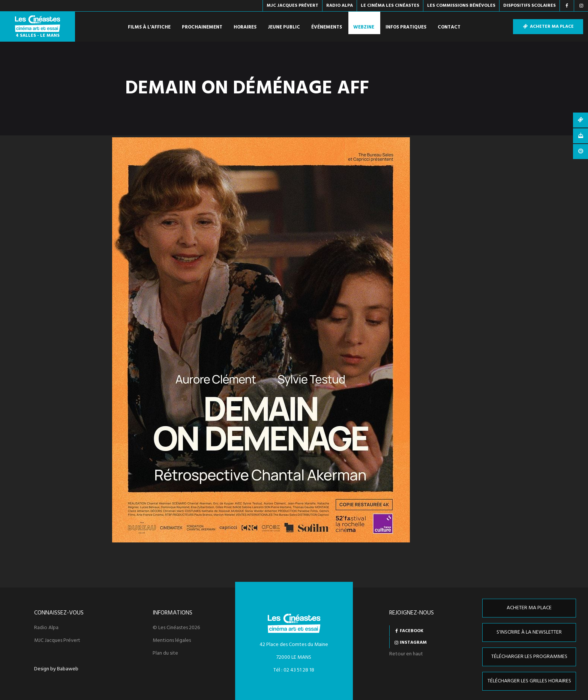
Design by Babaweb (56, 669)
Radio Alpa (46, 628)
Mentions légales (172, 641)
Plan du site (165, 653)
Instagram (413, 643)
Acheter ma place (548, 27)
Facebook (412, 631)
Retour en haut (406, 654)
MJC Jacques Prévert (57, 641)
